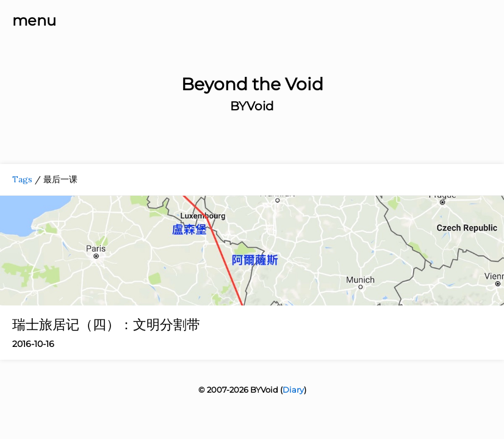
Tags (22, 179)
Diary (293, 390)
